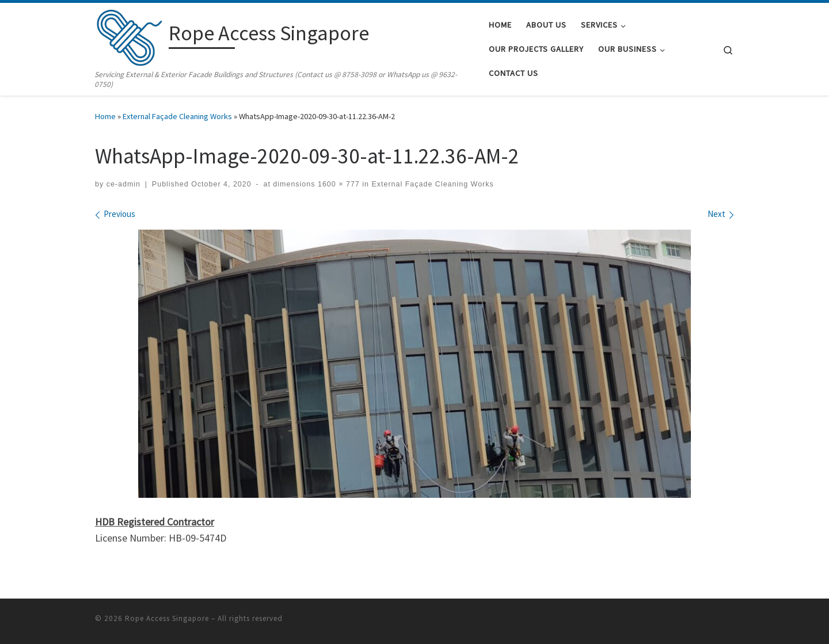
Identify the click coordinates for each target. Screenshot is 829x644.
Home (105, 116)
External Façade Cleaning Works (177, 116)
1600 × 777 (338, 184)
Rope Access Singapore (167, 618)
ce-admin (123, 184)
